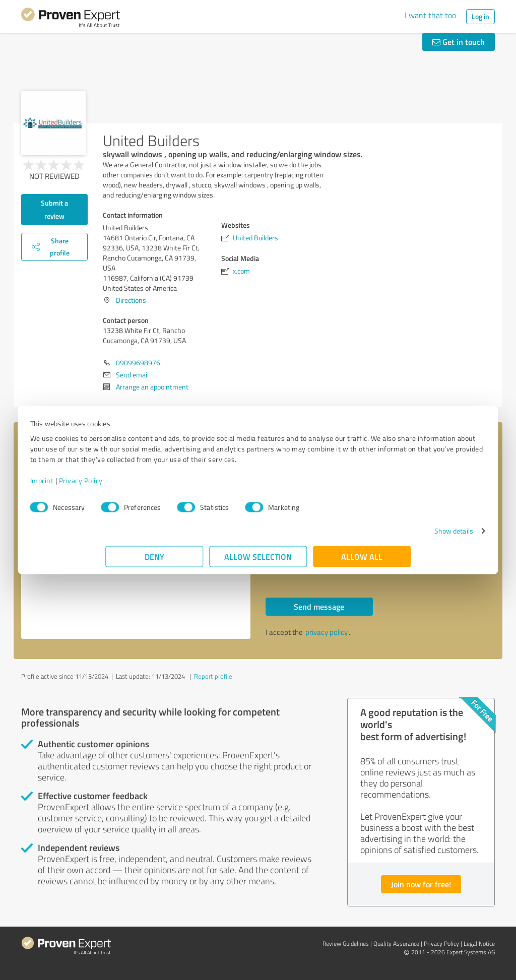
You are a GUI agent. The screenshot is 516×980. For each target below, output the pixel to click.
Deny (154, 562)
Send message (319, 606)
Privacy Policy (156, 485)
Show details (378, 536)
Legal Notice (479, 943)
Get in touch (459, 42)
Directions (131, 300)
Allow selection (258, 562)
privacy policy (327, 632)
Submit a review (54, 209)
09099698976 (138, 363)
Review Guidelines (346, 943)
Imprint (117, 485)
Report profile (213, 676)
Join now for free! (421, 884)
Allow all (362, 562)
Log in (480, 16)
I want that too (430, 15)
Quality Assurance (396, 943)
